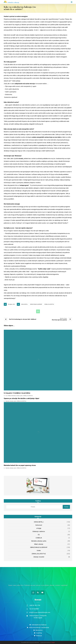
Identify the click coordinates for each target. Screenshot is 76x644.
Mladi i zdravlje (39, 544)
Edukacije (38, 636)
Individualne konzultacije (38, 625)
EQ (6, 396)
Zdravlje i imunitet (39, 557)
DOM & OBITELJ (24, 304)
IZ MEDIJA (9, 396)
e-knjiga (39, 528)
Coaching (38, 633)
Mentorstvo (38, 630)
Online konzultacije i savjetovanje (38, 627)
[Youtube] (42, 593)
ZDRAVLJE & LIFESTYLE (49, 304)
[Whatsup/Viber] (33, 593)
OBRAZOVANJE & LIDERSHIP (36, 304)
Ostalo (39, 551)
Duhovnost (39, 525)
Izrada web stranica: (45, 642)
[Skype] (38, 593)
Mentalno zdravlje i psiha (17, 396)
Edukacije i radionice (39, 531)
